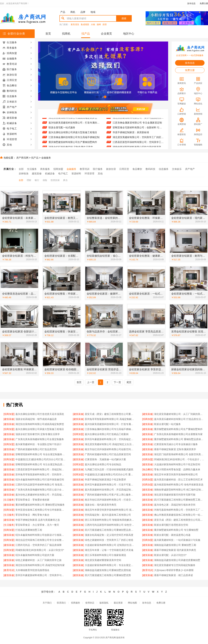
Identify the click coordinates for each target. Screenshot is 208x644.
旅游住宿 (111, 169)
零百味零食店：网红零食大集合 (32, 515)
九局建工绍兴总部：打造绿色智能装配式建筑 (109, 469)
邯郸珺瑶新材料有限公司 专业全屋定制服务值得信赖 (41, 454)
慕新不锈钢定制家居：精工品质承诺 (174, 575)
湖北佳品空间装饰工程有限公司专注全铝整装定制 (41, 540)
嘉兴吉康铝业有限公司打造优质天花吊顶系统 (40, 414)
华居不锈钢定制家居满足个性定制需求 (105, 480)
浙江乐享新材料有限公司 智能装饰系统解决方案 (110, 520)
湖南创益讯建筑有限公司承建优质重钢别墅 (177, 560)
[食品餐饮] (148, 469)
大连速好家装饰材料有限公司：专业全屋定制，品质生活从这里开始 (110, 565)
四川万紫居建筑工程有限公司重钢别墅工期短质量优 (179, 500)
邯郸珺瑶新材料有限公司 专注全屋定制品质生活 (41, 464)
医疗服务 (98, 169)
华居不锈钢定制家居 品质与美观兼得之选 (38, 520)
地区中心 (129, 34)
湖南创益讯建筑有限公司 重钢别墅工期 (175, 545)
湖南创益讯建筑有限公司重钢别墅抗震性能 (108, 570)
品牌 (83, 12)
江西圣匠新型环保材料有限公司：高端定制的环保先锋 (41, 469)
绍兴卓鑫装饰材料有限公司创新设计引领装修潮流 (41, 535)
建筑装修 (37, 174)
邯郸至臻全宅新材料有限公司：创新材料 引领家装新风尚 (138, 129)
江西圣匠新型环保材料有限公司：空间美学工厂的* (138, 144)
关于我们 (47, 603)
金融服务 (46, 158)
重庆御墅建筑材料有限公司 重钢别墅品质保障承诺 (179, 439)
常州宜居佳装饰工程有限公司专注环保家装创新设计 (41, 510)
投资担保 (55, 180)
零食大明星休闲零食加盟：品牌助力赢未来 (177, 469)
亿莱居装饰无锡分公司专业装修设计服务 (176, 444)
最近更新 (118, 603)
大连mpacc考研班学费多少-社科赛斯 (174, 570)
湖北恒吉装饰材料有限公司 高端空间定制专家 (40, 565)
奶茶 (105, 25)
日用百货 (124, 169)
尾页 (129, 382)
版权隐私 (104, 603)
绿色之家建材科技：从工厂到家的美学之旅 (38, 560)
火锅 (93, 25)
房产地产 (190, 169)
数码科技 (150, 169)
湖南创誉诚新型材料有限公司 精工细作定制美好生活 (179, 490)
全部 (21, 169)
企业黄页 (106, 34)
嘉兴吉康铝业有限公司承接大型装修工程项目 (73, 134)
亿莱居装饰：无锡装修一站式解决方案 (105, 459)
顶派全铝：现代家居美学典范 (101, 505)
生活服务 (32, 169)
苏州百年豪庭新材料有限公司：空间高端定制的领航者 (110, 439)
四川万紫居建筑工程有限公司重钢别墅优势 (108, 575)
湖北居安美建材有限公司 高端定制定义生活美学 (110, 444)
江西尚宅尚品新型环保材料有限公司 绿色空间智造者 (110, 525)
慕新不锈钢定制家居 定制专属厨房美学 (175, 449)
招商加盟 (58, 169)
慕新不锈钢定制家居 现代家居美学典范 (175, 550)
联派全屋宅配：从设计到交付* (170, 555)
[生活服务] (9, 500)
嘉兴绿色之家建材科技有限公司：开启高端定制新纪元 (41, 495)
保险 (45, 180)
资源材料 (76, 174)
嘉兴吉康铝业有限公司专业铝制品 (103, 464)
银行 (37, 180)
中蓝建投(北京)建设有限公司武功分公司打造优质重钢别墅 (41, 459)
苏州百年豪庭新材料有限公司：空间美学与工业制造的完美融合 (41, 575)
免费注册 (204, 3)
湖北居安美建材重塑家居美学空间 (103, 560)
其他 (100, 174)
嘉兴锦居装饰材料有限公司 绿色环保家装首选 (179, 485)
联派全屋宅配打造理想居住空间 (171, 525)
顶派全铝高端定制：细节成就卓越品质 (36, 419)
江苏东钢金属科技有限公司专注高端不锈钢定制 (74, 139)
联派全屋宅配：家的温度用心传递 (172, 535)
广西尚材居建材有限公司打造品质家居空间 (108, 454)
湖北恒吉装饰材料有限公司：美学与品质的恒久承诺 (138, 120)
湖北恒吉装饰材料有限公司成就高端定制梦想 (73, 120)
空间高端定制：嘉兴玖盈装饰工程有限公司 (108, 515)
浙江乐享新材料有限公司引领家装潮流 (105, 555)
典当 (65, 180)
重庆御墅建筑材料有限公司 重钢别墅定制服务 (40, 505)
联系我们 (61, 603)
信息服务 (164, 169)
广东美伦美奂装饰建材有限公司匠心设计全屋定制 (41, 490)
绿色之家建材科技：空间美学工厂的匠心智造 (109, 540)
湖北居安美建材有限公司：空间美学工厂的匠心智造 (138, 139)
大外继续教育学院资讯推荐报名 (32, 570)
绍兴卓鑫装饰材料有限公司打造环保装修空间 (40, 480)
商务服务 (45, 169)
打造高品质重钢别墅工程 (29, 530)
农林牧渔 (24, 174)
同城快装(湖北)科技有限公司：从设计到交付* (40, 550)
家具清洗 (75, 25)
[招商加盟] (9, 414)
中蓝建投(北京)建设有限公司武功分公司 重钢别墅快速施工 (110, 474)
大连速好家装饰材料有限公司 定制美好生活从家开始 (110, 545)
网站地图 (132, 603)
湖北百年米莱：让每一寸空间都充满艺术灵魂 (109, 550)
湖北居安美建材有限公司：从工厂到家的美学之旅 (179, 414)
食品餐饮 (137, 169)
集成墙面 (85, 25)
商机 (73, 12)
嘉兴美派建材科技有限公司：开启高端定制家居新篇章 (110, 490)
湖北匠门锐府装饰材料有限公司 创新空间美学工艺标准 (179, 454)
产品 (63, 12)
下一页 (117, 382)
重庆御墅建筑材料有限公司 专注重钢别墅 (176, 530)
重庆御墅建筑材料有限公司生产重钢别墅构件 (73, 144)
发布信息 (191, 3)
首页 (48, 34)
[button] (97, 97)
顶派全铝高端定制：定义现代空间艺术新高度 (109, 535)
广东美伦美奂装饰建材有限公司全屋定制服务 (40, 439)
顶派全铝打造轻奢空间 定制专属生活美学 (38, 434)
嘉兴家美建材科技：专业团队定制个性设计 (38, 444)
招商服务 (76, 603)
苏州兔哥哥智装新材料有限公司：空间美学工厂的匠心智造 (41, 474)
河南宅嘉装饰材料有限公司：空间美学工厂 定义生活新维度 (179, 510)
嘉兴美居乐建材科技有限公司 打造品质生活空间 (179, 419)
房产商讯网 (22, 158)
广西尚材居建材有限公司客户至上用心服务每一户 (110, 495)
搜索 (124, 18)
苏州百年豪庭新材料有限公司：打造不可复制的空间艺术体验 (110, 485)
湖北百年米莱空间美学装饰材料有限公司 (176, 474)
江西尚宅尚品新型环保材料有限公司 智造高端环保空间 (41, 485)
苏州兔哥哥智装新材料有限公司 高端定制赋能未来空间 (110, 419)
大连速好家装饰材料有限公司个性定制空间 (177, 464)
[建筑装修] (78, 414)
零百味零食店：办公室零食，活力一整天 (37, 525)
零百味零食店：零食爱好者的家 (32, 500)
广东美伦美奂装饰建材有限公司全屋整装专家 (178, 434)
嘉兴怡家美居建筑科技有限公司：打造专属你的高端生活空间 (74, 125)
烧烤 (99, 25)
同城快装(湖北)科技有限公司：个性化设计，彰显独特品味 (179, 459)
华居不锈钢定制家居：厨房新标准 (131, 134)
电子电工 (63, 174)
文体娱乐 (177, 169)
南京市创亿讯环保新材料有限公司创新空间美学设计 (110, 449)
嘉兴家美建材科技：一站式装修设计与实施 (177, 540)
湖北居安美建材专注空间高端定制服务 (175, 565)
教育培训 (85, 169)
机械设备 (50, 174)
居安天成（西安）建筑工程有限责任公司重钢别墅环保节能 (110, 414)
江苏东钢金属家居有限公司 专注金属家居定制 (137, 125)
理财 (29, 180)
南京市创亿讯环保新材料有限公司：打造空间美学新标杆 (110, 500)
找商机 (66, 34)
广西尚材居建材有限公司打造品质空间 (36, 449)
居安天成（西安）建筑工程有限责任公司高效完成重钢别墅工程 (179, 520)
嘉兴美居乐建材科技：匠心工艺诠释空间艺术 (178, 480)
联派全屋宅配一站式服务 (62, 129)
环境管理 (89, 174)
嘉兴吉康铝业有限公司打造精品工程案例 (107, 434)
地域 (93, 12)
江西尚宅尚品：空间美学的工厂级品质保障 (38, 545)
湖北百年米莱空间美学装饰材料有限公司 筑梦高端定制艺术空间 (110, 510)
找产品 (86, 34)
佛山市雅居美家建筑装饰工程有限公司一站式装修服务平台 (179, 515)
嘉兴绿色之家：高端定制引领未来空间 (175, 505)
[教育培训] (9, 570)
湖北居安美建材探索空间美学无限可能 (175, 495)
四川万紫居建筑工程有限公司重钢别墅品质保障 (110, 530)
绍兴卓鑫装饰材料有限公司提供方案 (35, 555)
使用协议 (90, 603)
